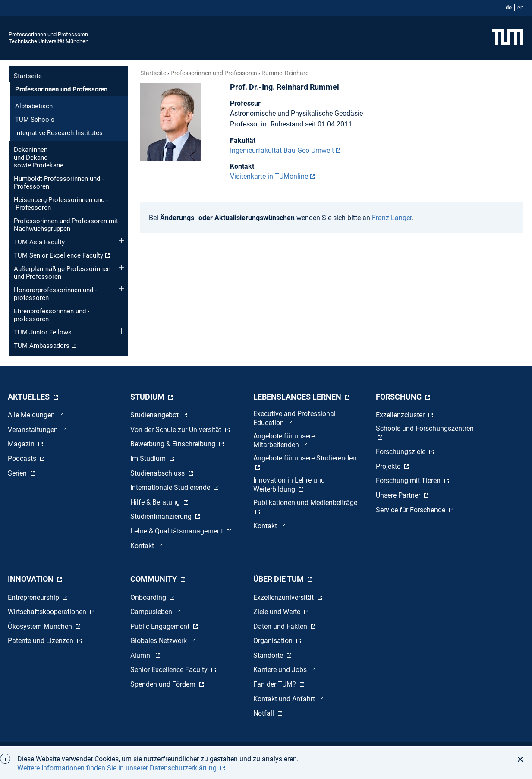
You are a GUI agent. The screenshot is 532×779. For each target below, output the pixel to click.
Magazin (22, 444)
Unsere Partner (399, 495)
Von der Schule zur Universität (177, 430)
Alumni (142, 655)
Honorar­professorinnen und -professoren (55, 294)
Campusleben (152, 612)
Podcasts (23, 459)
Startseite (28, 76)
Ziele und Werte (278, 612)
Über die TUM (279, 579)
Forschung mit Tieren (409, 481)
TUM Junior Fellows (43, 332)
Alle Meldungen (32, 415)
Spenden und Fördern (164, 684)
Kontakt (143, 546)
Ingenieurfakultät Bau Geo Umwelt (282, 150)
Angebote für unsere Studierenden (305, 458)
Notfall (264, 713)
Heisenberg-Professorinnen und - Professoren (61, 204)
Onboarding (149, 598)
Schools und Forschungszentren (425, 428)
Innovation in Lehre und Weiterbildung (289, 485)
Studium (148, 397)
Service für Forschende (411, 510)
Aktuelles (30, 397)
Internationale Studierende (171, 487)
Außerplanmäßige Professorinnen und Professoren (62, 273)
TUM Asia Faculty (39, 242)
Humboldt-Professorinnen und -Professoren (59, 183)
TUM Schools (35, 120)
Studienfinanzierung (162, 516)
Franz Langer (392, 218)
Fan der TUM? (275, 684)
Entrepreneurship (34, 598)
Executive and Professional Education (294, 418)
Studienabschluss (158, 473)
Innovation (31, 579)
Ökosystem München (41, 626)
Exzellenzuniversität (284, 598)
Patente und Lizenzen (41, 641)
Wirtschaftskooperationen (48, 612)
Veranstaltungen (34, 430)
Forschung (400, 397)
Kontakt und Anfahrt (285, 699)
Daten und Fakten (281, 626)
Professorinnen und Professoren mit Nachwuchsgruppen (66, 225)
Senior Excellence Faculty (170, 670)
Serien (18, 473)
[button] (523, 759)
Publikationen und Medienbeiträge (305, 503)
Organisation (274, 641)
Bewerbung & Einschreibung (174, 444)
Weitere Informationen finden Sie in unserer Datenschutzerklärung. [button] (118, 768)
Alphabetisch (34, 106)
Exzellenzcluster (401, 415)
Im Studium (149, 459)
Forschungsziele (401, 452)
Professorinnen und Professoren (48, 34)
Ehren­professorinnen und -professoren (52, 315)
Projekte (389, 466)
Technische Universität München (49, 41)
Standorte (269, 655)
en (520, 8)
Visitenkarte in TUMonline (269, 176)
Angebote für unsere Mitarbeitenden (284, 441)
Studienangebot (155, 415)
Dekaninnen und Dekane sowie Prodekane (39, 158)
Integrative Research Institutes (59, 133)
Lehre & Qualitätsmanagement (178, 531)
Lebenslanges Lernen (298, 397)
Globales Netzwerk (159, 641)
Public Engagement (161, 626)
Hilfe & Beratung (156, 502)
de (509, 8)
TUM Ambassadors (42, 346)
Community (154, 579)
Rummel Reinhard (285, 73)
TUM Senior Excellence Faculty (58, 255)
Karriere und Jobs (281, 670)
